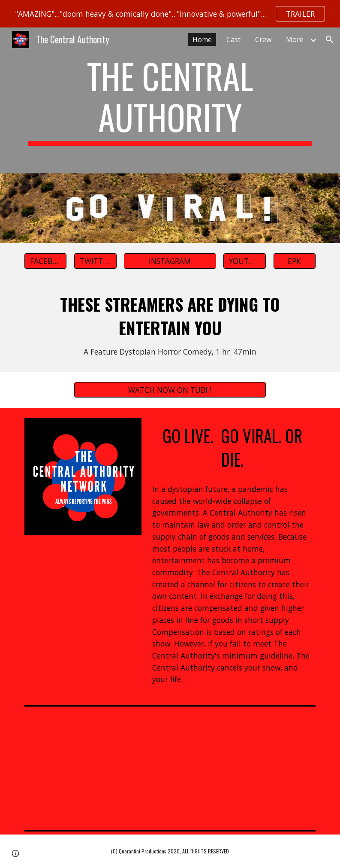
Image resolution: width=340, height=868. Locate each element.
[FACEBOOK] (46, 261)
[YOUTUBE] (245, 261)
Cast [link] (233, 39)
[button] (330, 39)
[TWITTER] (95, 261)
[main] (170, 100)
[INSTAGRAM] (170, 261)
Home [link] (202, 39)
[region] (170, 14)
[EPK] (295, 261)
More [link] (295, 39)
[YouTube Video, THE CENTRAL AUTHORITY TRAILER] (170, 768)
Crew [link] (263, 39)
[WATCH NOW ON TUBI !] (170, 390)
